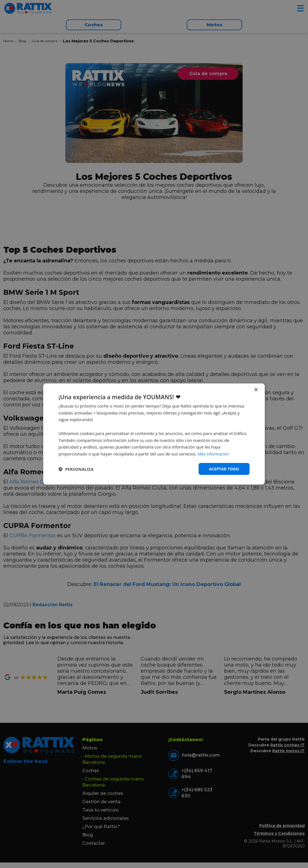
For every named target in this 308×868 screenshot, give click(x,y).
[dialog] (154, 434)
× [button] (256, 390)
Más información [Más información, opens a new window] (214, 454)
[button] (76, 469)
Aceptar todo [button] (224, 469)
